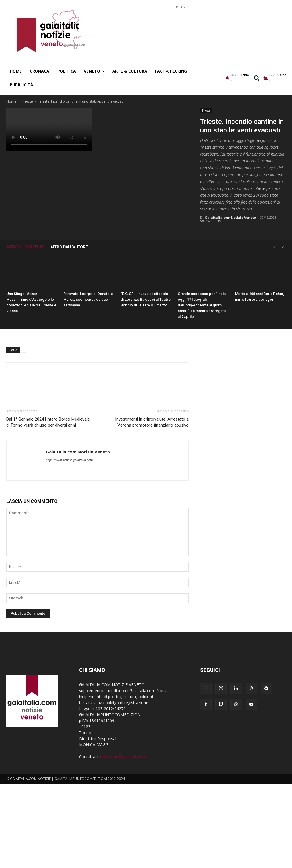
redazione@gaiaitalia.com (124, 757)
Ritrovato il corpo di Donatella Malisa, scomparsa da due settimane (88, 299)
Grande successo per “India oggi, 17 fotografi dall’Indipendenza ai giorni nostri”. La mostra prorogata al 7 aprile (202, 305)
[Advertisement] (182, 23)
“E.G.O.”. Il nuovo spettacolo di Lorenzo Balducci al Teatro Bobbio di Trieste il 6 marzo (146, 299)
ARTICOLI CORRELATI (26, 247)
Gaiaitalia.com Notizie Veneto (230, 217)
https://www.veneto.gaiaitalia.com (69, 460)
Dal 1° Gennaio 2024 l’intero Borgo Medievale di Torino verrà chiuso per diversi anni (48, 422)
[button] (257, 78)
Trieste (27, 101)
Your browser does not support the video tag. (49, 130)
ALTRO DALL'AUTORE (69, 247)
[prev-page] (274, 247)
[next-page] (283, 247)
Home (11, 101)
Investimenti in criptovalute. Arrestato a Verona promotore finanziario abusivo (152, 422)
